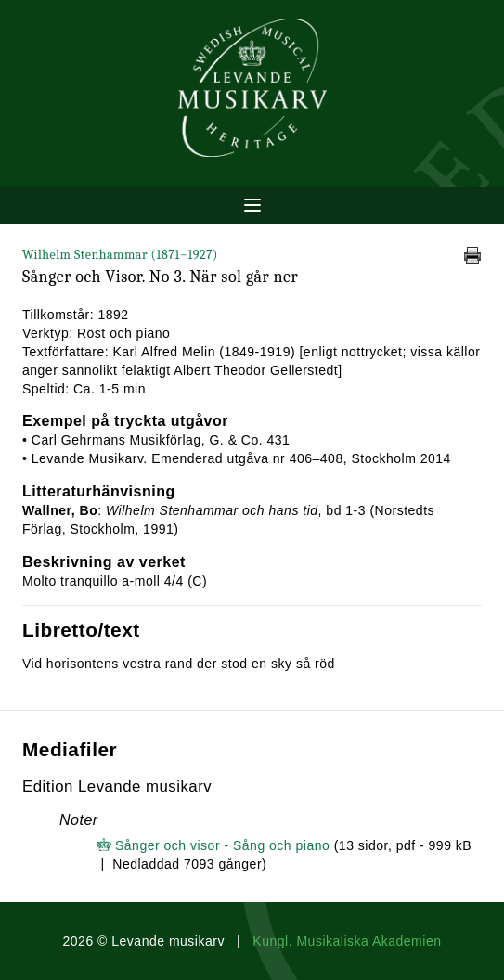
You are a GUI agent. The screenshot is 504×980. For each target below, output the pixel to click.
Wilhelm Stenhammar (120, 255)
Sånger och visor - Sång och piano (222, 845)
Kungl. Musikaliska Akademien (347, 941)
